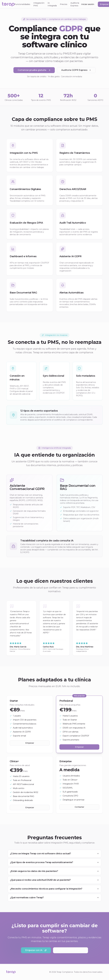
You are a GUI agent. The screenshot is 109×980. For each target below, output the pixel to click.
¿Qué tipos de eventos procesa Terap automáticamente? (54, 862)
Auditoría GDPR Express (76, 70)
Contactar (79, 808)
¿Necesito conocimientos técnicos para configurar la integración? (54, 889)
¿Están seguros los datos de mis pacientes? (54, 871)
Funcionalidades (22, 4)
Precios (64, 4)
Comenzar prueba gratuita (34, 70)
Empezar (30, 743)
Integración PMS (39, 4)
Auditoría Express (75, 4)
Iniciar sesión (88, 4)
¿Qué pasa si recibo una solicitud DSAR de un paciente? (54, 880)
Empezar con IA (36, 950)
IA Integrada (52, 4)
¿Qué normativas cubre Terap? (54, 898)
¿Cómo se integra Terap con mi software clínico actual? (54, 854)
